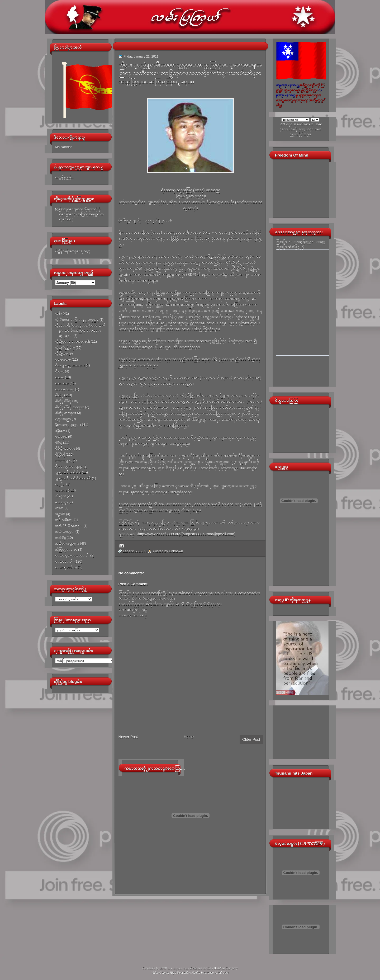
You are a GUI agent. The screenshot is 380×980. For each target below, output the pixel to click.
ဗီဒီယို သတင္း (65, 448)
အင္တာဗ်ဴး (60, 514)
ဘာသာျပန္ (63, 460)
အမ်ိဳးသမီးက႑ (64, 520)
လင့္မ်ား (60, 484)
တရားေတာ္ (65, 389)
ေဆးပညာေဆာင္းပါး (72, 555)
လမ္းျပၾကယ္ (178, 968)
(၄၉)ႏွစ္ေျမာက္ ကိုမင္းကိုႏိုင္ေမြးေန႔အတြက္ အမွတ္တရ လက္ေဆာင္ (79, 214)
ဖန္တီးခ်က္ (60, 431)
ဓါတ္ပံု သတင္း (66, 413)
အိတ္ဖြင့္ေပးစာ (66, 550)
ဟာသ (59, 508)
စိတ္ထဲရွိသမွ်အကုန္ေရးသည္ (73, 251)
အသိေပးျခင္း (67, 543)
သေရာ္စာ (61, 502)
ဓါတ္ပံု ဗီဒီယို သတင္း (70, 407)
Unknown (176, 551)
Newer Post (128, 737)
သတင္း (61, 490)
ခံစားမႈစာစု (63, 359)
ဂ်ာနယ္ (60, 371)
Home (189, 737)
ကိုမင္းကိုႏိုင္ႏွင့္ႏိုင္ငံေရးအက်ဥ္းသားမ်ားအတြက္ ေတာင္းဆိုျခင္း (80, 331)
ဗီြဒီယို (60, 454)
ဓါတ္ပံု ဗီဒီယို (63, 401)
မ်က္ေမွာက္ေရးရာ (69, 466)
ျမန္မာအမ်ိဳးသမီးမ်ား (68, 472)
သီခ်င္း (61, 496)
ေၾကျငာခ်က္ (65, 567)
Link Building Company (223, 968)
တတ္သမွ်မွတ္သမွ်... (65, 177)
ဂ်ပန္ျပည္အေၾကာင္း (70, 365)
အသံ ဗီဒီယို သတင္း (69, 526)
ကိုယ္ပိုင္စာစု (61, 353)
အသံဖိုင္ (61, 538)
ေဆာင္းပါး (64, 561)
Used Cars (222, 973)
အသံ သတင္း (65, 532)
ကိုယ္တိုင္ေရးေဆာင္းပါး (73, 341)
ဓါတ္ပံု (59, 395)
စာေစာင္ (62, 383)
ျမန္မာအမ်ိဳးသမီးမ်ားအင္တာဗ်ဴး (73, 478)
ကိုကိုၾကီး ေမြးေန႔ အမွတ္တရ (77, 320)
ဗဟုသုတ (61, 437)
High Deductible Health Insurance (192, 973)
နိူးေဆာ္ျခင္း (67, 425)
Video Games (160, 973)
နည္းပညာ (63, 419)
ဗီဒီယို (59, 443)
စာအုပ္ (60, 377)
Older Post (251, 739)
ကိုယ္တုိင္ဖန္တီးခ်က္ (65, 348)
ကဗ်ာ (59, 314)
